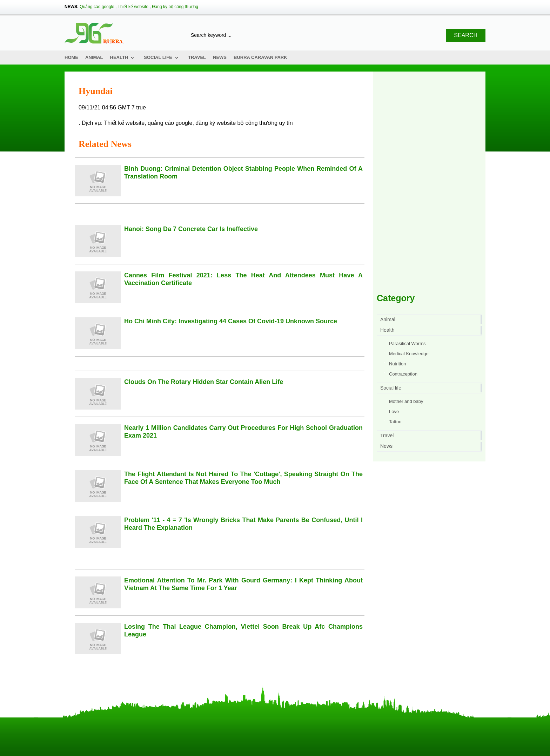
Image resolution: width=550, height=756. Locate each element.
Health (119, 57)
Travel (197, 57)
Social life (158, 57)
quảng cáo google (170, 123)
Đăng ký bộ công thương (175, 7)
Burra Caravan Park (260, 57)
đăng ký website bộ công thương (236, 123)
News (220, 57)
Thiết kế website (133, 7)
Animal (94, 57)
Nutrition (397, 364)
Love (394, 411)
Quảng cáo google (97, 7)
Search (466, 35)
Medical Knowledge (409, 354)
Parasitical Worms (407, 343)
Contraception (403, 374)
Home (71, 57)
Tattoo (395, 422)
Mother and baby (406, 401)
